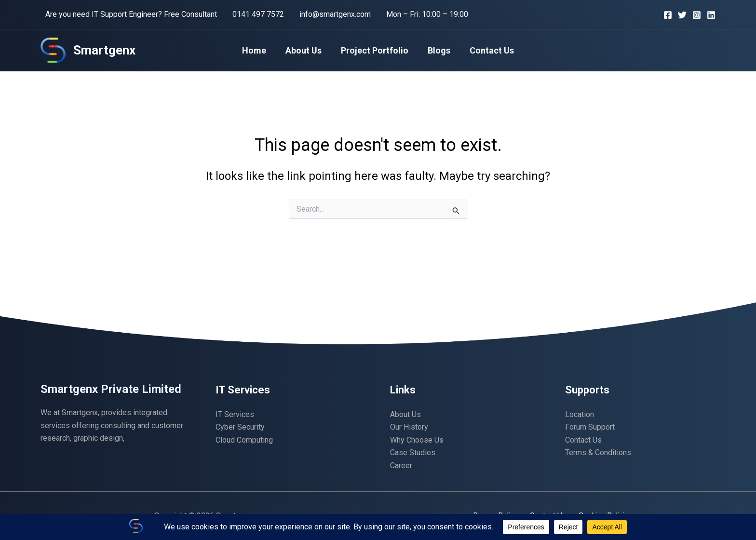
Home (258, 50)
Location (580, 414)
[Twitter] (682, 15)
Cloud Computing (244, 440)
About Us (305, 50)
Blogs (437, 50)
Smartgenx (104, 50)
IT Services (235, 414)
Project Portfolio (375, 50)
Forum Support (590, 427)
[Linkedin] (711, 15)
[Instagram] (697, 15)
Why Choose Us (417, 440)
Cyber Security (240, 427)
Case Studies (413, 452)
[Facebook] (668, 15)
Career (401, 466)
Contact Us (488, 50)
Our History (409, 427)
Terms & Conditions (598, 452)
